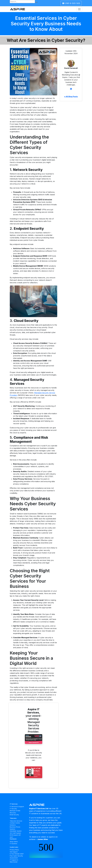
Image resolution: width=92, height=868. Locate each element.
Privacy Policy (14, 850)
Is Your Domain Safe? (17, 854)
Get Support (14, 852)
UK (60, 814)
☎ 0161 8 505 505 (71, 3)
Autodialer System (16, 831)
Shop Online (14, 842)
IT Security (13, 809)
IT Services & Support (17, 807)
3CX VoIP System (15, 833)
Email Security (14, 815)
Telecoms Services (16, 821)
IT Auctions (13, 844)
